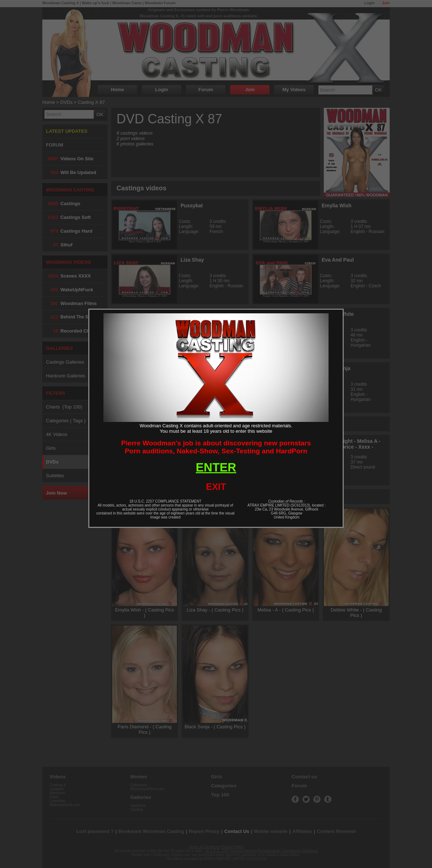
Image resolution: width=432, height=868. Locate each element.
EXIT (216, 487)
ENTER (216, 467)
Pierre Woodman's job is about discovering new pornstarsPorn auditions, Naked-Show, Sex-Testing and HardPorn (216, 447)
